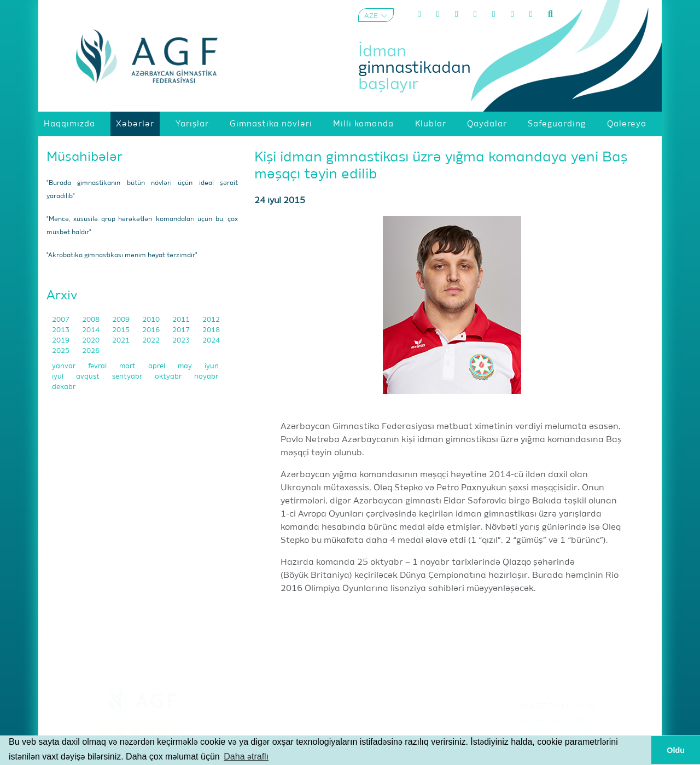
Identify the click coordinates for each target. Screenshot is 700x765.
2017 (182, 330)
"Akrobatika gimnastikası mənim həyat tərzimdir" (122, 256)
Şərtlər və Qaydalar (558, 721)
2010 (152, 320)
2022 (152, 341)
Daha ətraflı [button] (246, 757)
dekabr (64, 387)
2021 (122, 341)
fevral (98, 366)
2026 (91, 351)
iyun (212, 366)
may (186, 366)
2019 (62, 341)
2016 (152, 330)
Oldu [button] (676, 750)
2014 (92, 330)
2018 (211, 330)
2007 (62, 320)
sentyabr (128, 377)
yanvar (65, 366)
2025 (62, 351)
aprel (157, 366)
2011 (182, 320)
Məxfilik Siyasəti (558, 734)
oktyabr (169, 377)
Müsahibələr (84, 157)
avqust (89, 377)
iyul (59, 377)
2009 (122, 320)
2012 (211, 320)
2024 (211, 341)
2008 (92, 320)
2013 (62, 330)
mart (128, 366)
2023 (182, 341)
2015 (122, 330)
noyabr (206, 377)
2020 (92, 341)
